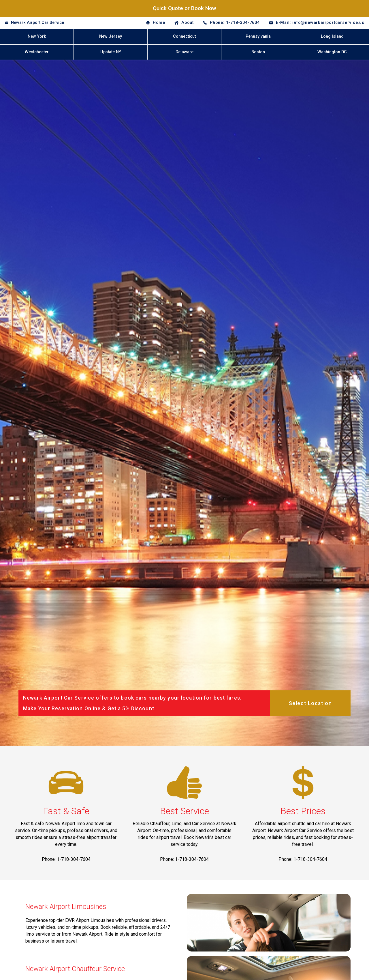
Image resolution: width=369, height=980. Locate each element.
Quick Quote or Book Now (184, 8)
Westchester (37, 52)
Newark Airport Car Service (37, 23)
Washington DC (332, 52)
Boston (258, 52)
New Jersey (111, 36)
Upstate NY (111, 52)
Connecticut (184, 36)
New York (37, 36)
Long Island (332, 36)
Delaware (184, 52)
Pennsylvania (258, 36)
